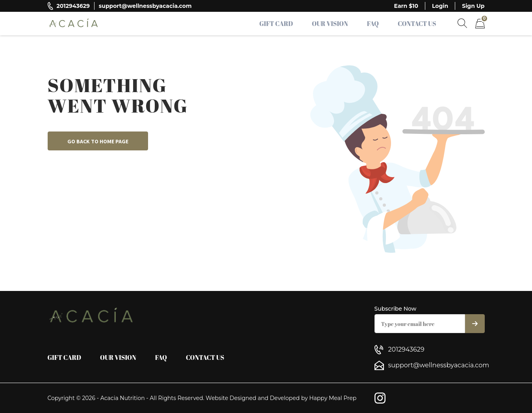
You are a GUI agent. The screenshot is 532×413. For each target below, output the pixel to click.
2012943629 (73, 6)
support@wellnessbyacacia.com (145, 6)
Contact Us (417, 24)
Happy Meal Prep (333, 398)
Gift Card (276, 24)
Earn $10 (406, 6)
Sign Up (473, 6)
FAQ (373, 24)
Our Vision (330, 24)
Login (440, 6)
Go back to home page (98, 141)
